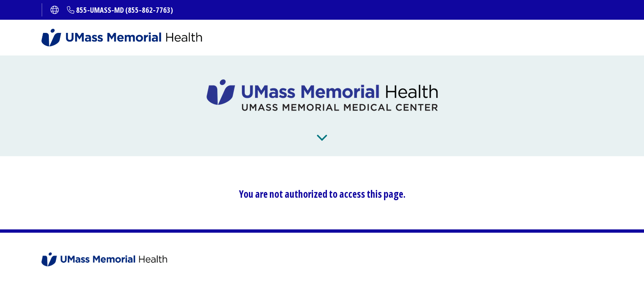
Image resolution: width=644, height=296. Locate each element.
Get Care (203, 139)
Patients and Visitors (285, 139)
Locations (371, 139)
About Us (433, 139)
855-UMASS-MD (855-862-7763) (124, 10)
